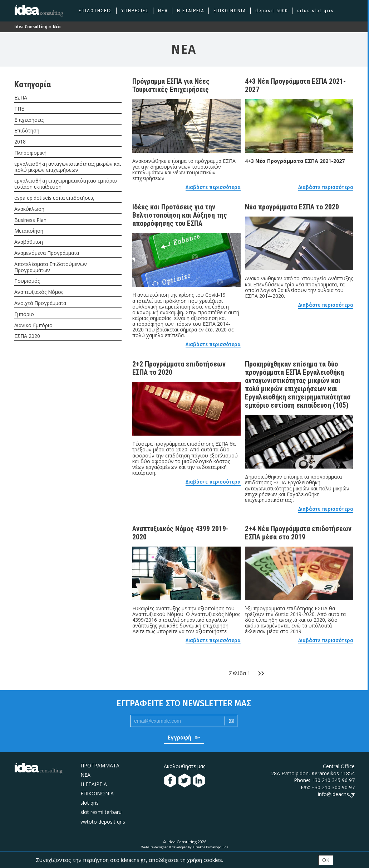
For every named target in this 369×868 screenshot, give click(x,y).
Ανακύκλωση (29, 209)
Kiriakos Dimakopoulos (210, 847)
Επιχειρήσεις (29, 120)
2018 (20, 142)
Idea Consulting (31, 27)
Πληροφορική (30, 153)
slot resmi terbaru (101, 812)
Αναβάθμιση (29, 242)
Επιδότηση (27, 131)
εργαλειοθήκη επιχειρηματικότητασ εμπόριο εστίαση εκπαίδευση (66, 184)
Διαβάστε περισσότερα (213, 188)
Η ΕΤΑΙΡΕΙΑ (191, 11)
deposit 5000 (272, 11)
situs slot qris (315, 11)
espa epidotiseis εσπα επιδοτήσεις (54, 198)
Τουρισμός (27, 281)
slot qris (90, 803)
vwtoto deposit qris (103, 822)
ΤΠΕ (19, 109)
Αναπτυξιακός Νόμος (39, 292)
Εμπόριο (24, 314)
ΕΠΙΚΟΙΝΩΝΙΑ (230, 11)
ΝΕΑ (163, 11)
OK (326, 860)
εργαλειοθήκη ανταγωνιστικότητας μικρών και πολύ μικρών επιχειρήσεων (68, 167)
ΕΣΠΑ (21, 98)
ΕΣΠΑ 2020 (27, 336)
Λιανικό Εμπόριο (33, 326)
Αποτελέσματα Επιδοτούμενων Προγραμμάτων (51, 267)
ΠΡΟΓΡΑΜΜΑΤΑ (100, 765)
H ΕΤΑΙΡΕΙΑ (94, 784)
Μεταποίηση (29, 231)
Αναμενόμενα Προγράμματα (47, 253)
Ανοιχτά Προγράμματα (40, 303)
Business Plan (30, 220)
